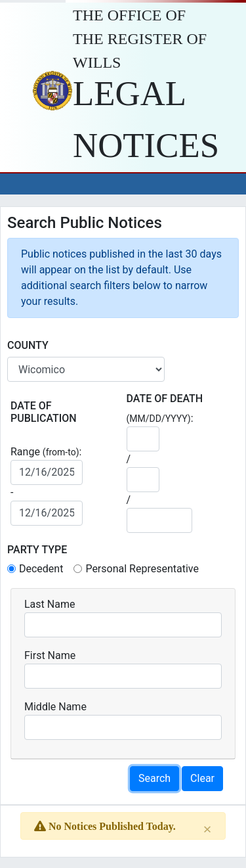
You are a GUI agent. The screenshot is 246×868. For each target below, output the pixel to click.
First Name (50, 655)
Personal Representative (142, 569)
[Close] (207, 829)
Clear (202, 778)
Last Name (50, 604)
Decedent (41, 569)
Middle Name (55, 707)
